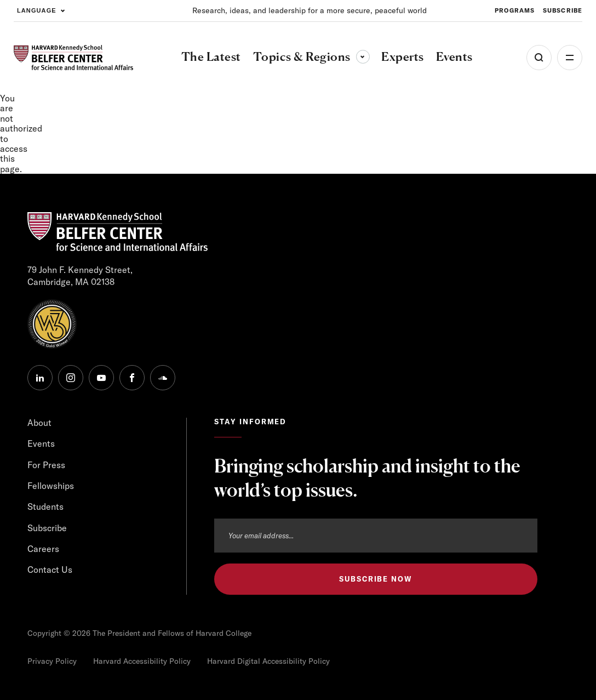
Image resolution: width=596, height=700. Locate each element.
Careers (43, 549)
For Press (46, 465)
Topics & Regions (311, 56)
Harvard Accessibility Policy (142, 661)
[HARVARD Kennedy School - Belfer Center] (73, 58)
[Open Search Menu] (539, 58)
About (39, 423)
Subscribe (47, 528)
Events (41, 443)
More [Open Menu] (570, 58)
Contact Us (50, 570)
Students (45, 506)
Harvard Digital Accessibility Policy (268, 661)
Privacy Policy (52, 661)
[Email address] (376, 536)
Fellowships (51, 486)
